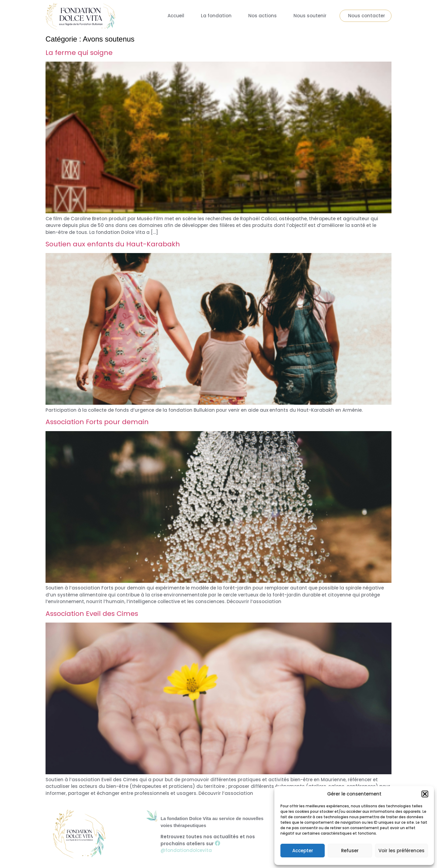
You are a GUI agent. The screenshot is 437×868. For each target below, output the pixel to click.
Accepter (303, 851)
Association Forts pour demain (97, 422)
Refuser (350, 851)
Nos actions (263, 16)
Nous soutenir (310, 16)
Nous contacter (367, 16)
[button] (425, 794)
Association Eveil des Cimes (92, 614)
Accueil (176, 16)
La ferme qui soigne (79, 53)
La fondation (216, 16)
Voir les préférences (401, 851)
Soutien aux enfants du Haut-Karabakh (113, 244)
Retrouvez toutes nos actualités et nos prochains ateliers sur (208, 843)
